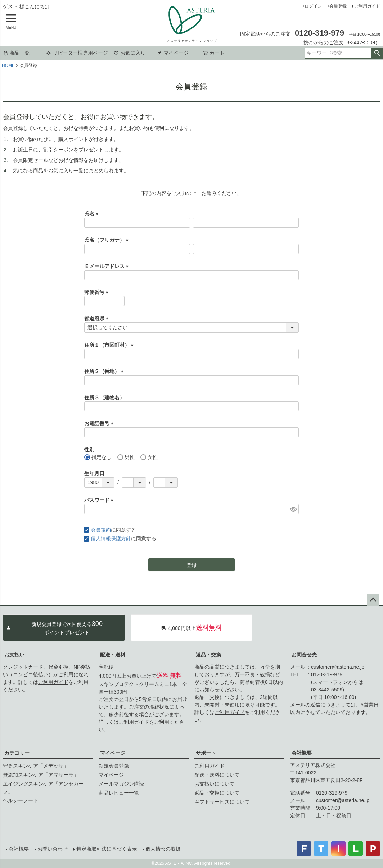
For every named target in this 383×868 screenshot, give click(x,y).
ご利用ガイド (367, 6)
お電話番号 (100, 423)
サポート (206, 753)
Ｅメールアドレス (108, 266)
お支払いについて (215, 784)
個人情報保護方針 (111, 538)
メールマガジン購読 (121, 784)
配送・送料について (217, 775)
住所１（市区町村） (110, 345)
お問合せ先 (304, 655)
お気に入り (130, 53)
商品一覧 (16, 53)
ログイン (313, 6)
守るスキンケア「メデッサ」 (36, 766)
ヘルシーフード (21, 800)
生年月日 (94, 473)
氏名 (93, 214)
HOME (8, 65)
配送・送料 (113, 655)
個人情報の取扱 (163, 849)
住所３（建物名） (104, 397)
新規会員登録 (114, 766)
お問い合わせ (53, 849)
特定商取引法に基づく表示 (107, 849)
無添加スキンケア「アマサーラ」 (41, 775)
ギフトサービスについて (222, 802)
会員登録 (338, 6)
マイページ (173, 53)
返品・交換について (217, 793)
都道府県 (98, 318)
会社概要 (302, 753)
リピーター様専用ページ (77, 53)
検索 (377, 53)
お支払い (14, 655)
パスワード (100, 500)
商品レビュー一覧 (119, 793)
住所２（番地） (105, 371)
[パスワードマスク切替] (293, 509)
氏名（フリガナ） (108, 240)
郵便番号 (98, 292)
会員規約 (101, 530)
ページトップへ (373, 600)
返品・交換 (208, 655)
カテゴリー (17, 753)
